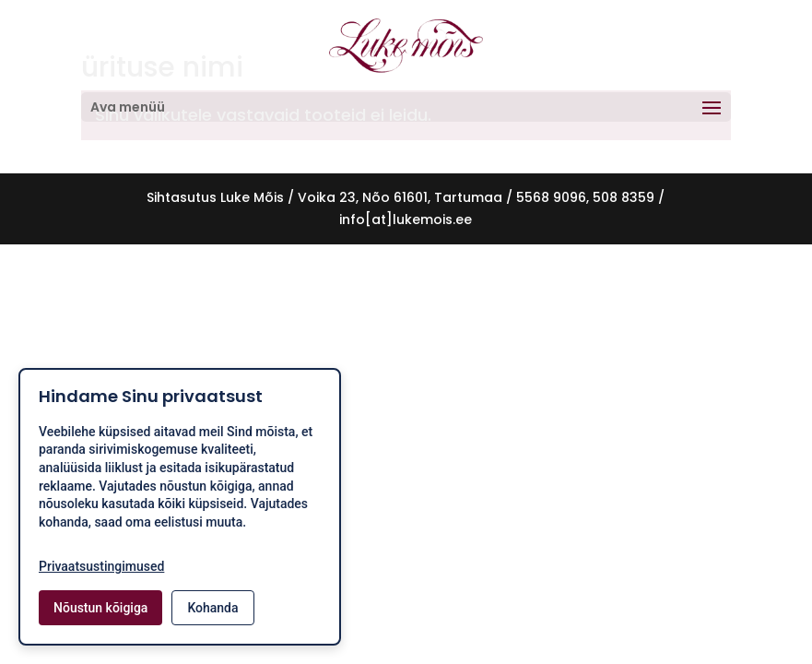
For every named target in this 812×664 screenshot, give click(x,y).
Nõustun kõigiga (100, 608)
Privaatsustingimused (101, 566)
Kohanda (212, 608)
